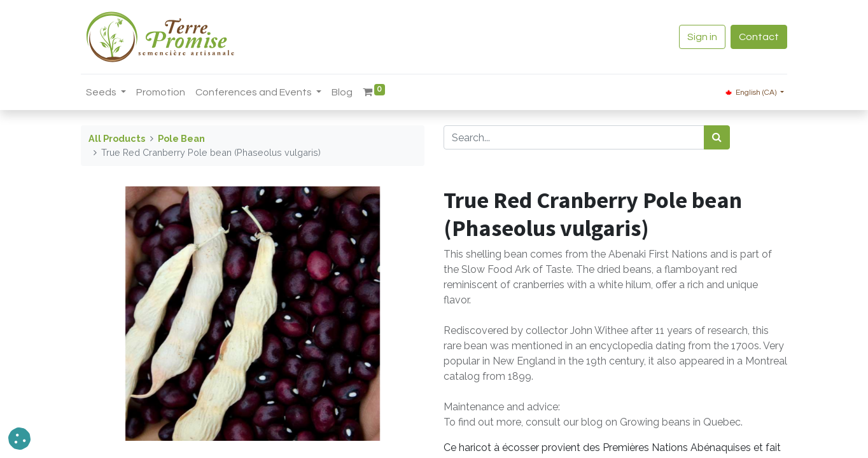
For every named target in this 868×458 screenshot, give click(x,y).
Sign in (702, 37)
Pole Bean (181, 138)
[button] (19, 439)
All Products (117, 138)
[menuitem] (161, 92)
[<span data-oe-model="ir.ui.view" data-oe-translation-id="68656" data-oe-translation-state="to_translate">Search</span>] (717, 137)
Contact (759, 37)
